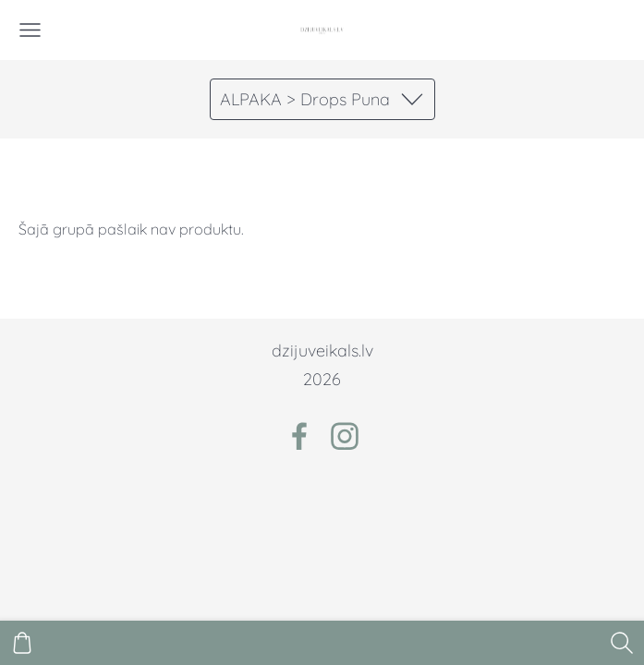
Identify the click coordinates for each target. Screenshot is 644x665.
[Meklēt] (622, 643)
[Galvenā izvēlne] (30, 30)
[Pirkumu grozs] (22, 643)
